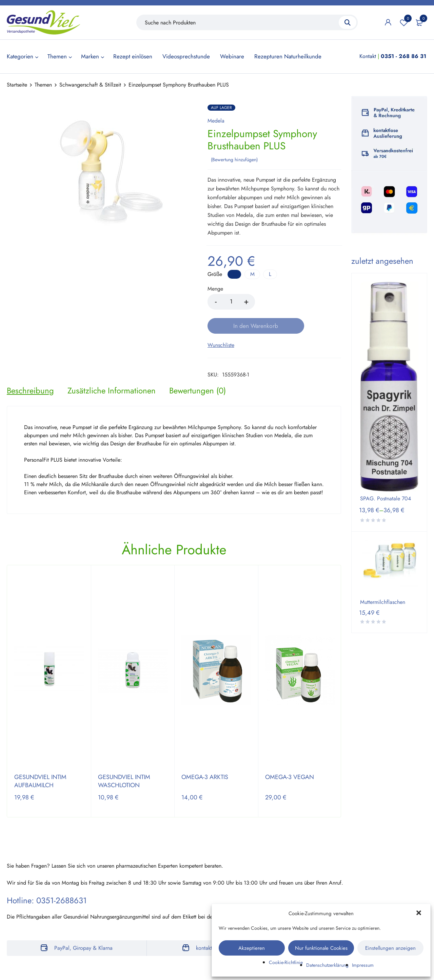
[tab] (30, 366)
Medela (216, 121)
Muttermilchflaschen (383, 602)
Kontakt (368, 56)
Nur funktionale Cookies (321, 948)
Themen (43, 85)
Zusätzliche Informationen (112, 366)
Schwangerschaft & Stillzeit (90, 85)
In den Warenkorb (300, 301)
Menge (215, 288)
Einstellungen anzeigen (390, 948)
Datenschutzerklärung (327, 965)
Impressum (363, 965)
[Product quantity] (231, 301)
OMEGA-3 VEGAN (290, 753)
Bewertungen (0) (198, 366)
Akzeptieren (252, 948)
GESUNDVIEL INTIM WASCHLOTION (124, 757)
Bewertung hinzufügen (234, 159)
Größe (215, 274)
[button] (419, 913)
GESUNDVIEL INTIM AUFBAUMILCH (40, 757)
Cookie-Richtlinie (286, 962)
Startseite (17, 85)
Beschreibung (30, 366)
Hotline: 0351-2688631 (47, 876)
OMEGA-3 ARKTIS (205, 753)
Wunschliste (404, 22)
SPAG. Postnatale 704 (386, 499)
